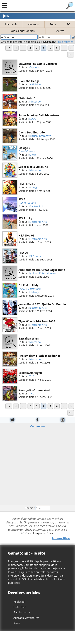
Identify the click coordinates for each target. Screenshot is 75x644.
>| (71, 55)
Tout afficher (65, 42)
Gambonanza (22, 612)
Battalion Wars (29, 338)
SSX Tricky (25, 218)
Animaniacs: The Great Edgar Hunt (42, 270)
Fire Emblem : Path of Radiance (39, 356)
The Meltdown (27, 151)
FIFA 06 (23, 253)
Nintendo (33, 24)
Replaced (19, 602)
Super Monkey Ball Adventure (39, 115)
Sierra (33, 155)
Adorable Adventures (26, 618)
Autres (60, 31)
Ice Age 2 (24, 148)
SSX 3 (22, 199)
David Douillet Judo (32, 132)
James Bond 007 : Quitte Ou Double (42, 304)
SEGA (32, 119)
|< (9, 48)
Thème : (37, 508)
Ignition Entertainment (43, 273)
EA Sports (35, 256)
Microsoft (11, 24)
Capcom (34, 67)
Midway (34, 292)
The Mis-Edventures (30, 289)
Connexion (37, 426)
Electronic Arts (38, 207)
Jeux (6, 16)
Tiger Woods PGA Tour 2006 (37, 321)
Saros (17, 623)
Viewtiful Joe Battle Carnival (38, 64)
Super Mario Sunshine (33, 167)
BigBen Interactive (40, 136)
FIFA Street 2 (27, 184)
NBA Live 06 (26, 235)
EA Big (33, 187)
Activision (35, 84)
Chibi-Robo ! (27, 98)
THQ (32, 376)
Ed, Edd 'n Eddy (29, 285)
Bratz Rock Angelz (30, 373)
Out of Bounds (27, 203)
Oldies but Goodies (23, 31)
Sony (53, 24)
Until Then (20, 607)
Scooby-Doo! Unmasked (34, 390)
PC (68, 24)
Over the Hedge (29, 81)
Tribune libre (61, 538)
